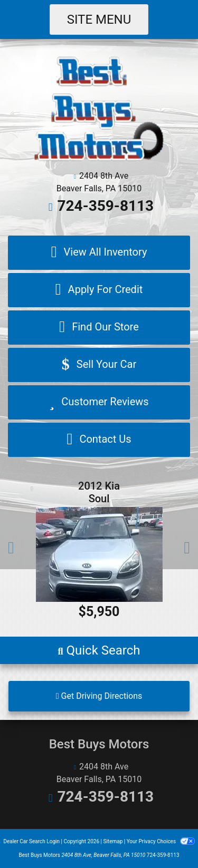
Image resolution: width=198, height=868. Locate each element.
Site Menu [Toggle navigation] (99, 19)
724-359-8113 (105, 206)
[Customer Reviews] (99, 402)
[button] (11, 548)
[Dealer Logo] (99, 108)
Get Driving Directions (99, 696)
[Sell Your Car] (99, 365)
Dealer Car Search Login (31, 841)
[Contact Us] (99, 440)
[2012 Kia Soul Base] (99, 554)
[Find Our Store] (99, 328)
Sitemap (113, 841)
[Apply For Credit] (99, 290)
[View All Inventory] (99, 253)
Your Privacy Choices (161, 841)
